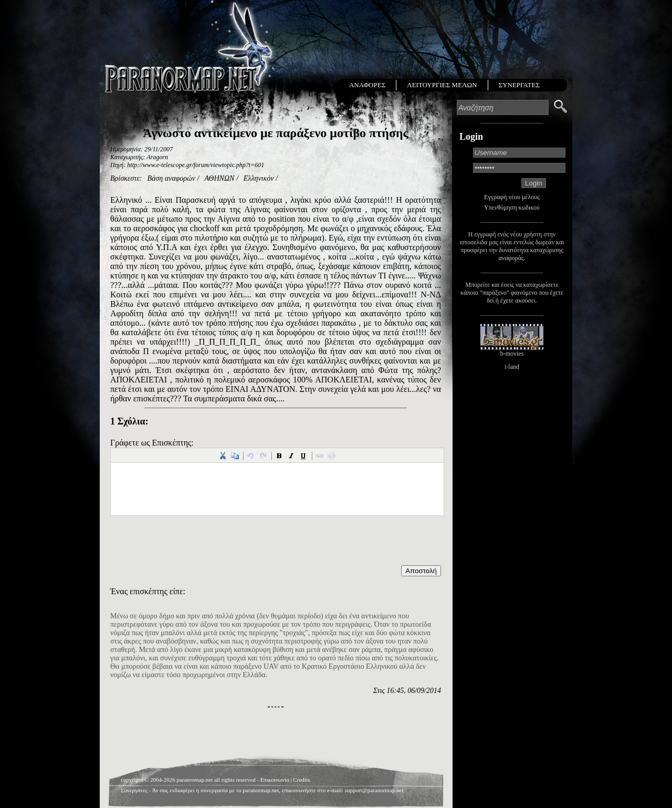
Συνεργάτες (134, 790)
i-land (512, 367)
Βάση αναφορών (171, 178)
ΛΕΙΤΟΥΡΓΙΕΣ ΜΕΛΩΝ (442, 85)
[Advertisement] (276, 734)
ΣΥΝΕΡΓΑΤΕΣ (519, 85)
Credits (301, 780)
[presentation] (190, 545)
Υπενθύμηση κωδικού (512, 208)
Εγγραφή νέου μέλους (512, 197)
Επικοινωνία (275, 780)
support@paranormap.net (374, 790)
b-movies (512, 354)
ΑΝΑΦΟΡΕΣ (367, 85)
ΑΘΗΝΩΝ (219, 178)
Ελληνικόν (259, 178)
